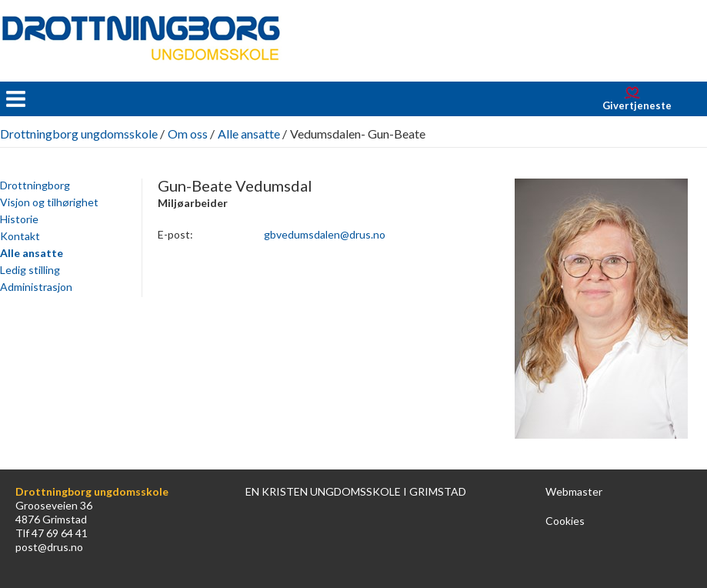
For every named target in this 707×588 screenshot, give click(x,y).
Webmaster (574, 491)
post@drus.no (49, 547)
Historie (19, 219)
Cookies (565, 521)
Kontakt (20, 236)
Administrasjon (36, 287)
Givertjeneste (637, 105)
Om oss (188, 134)
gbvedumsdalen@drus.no (325, 234)
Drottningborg (35, 185)
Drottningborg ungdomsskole (79, 134)
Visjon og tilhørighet (49, 202)
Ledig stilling (30, 270)
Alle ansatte (249, 134)
